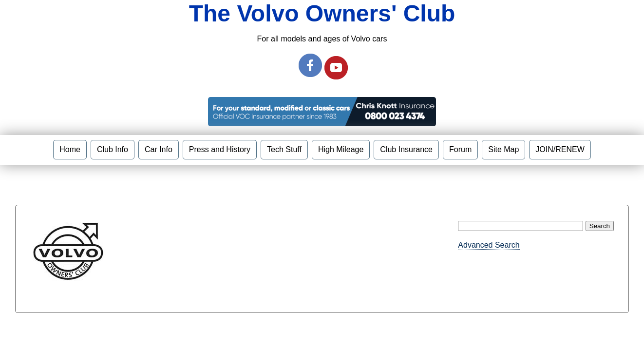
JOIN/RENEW (560, 149)
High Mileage (341, 149)
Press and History (220, 149)
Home (70, 149)
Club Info (113, 149)
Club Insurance (406, 149)
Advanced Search (489, 245)
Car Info (159, 149)
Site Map (503, 149)
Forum (460, 149)
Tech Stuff (284, 149)
